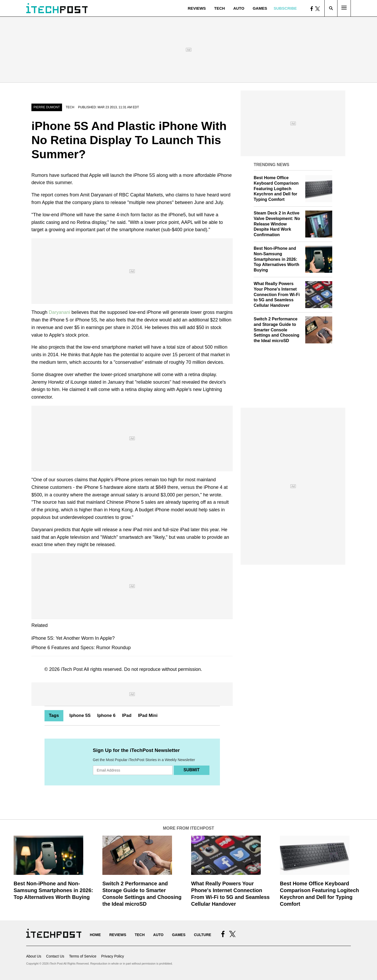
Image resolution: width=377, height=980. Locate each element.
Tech (220, 8)
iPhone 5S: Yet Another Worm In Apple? (73, 638)
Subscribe (285, 8)
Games (260, 8)
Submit (192, 770)
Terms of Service (83, 956)
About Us (34, 956)
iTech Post (72, 669)
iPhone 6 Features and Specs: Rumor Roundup (81, 648)
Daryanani (59, 312)
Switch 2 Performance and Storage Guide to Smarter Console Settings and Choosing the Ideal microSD (276, 330)
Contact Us (55, 956)
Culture (203, 935)
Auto (239, 8)
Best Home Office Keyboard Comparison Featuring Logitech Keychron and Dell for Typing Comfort (276, 189)
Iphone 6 (106, 715)
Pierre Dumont (47, 107)
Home (95, 935)
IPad (127, 715)
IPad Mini (148, 715)
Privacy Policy (112, 956)
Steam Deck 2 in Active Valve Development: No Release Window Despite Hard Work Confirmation (277, 224)
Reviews (197, 8)
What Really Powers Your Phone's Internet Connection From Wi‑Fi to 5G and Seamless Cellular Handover (277, 294)
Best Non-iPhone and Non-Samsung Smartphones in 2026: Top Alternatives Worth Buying (276, 259)
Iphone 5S (80, 715)
